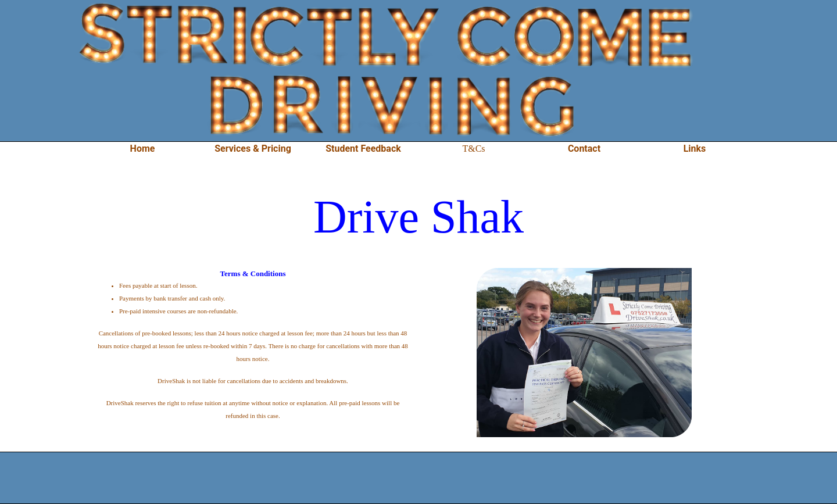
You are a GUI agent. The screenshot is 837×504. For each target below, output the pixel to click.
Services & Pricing (253, 149)
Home (143, 149)
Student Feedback (363, 149)
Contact (584, 149)
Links (695, 149)
